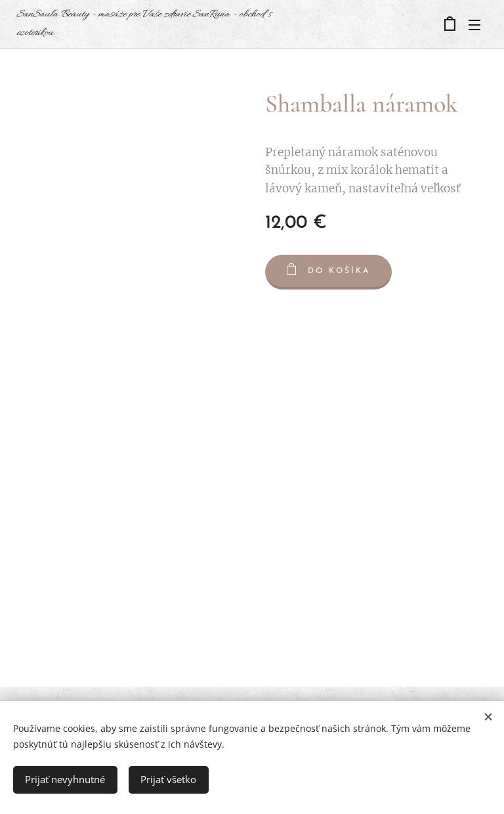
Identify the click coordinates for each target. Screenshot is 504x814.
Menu (474, 25)
